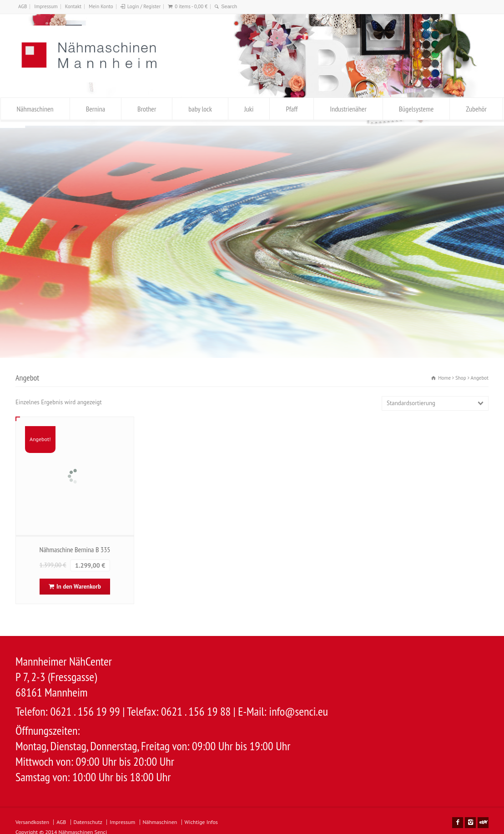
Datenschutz (88, 822)
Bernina (96, 109)
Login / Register (144, 6)
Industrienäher (348, 109)
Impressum (46, 6)
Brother (147, 109)
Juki (249, 109)
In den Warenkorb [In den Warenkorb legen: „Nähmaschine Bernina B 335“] (79, 587)
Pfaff (292, 109)
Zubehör (476, 109)
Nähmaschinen (35, 109)
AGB (23, 6)
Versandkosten (32, 822)
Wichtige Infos (201, 822)
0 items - (191, 6)
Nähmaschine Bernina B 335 (75, 549)
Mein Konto (101, 6)
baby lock (200, 109)
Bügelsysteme (416, 109)
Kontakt (73, 6)
